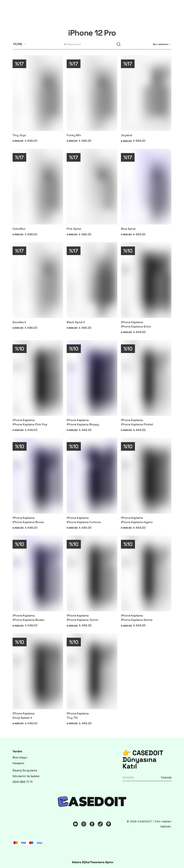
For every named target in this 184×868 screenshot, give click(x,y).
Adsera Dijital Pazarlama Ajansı (93, 862)
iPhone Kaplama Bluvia (28, 522)
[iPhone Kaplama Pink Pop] (38, 378)
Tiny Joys (19, 135)
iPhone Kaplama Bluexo (28, 620)
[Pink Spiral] (92, 187)
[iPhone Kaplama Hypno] (146, 476)
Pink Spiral (74, 229)
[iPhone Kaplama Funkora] (92, 476)
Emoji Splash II (22, 718)
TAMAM (166, 778)
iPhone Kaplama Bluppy (83, 424)
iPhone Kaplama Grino (136, 326)
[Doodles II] (38, 280)
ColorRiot (19, 229)
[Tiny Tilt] (92, 671)
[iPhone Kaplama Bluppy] (92, 378)
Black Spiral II (76, 322)
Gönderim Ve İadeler (26, 776)
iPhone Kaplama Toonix (82, 620)
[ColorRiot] (38, 187)
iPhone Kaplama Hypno (137, 522)
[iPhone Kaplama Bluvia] (38, 476)
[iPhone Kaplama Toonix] (92, 573)
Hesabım (18, 763)
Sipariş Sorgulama (25, 770)
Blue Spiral (128, 229)
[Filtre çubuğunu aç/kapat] (21, 44)
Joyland (126, 135)
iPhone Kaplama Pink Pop (30, 424)
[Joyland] (146, 93)
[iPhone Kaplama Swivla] (146, 573)
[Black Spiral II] (92, 280)
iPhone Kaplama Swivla (137, 620)
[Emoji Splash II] (38, 671)
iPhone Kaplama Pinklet (137, 424)
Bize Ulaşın (20, 757)
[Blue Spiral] (146, 187)
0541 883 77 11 (23, 782)
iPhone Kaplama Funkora (84, 522)
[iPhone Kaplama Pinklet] (146, 378)
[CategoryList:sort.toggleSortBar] (162, 44)
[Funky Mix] (92, 93)
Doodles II (19, 322)
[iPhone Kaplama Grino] (146, 280)
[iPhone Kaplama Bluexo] (38, 573)
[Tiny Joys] (38, 93)
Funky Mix (74, 135)
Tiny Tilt (72, 718)
